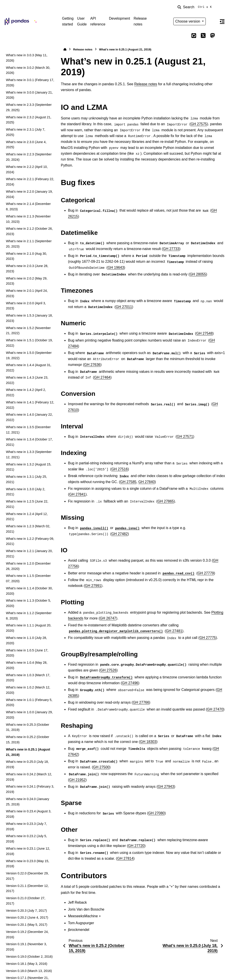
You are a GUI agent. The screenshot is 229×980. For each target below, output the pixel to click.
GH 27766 (141, 702)
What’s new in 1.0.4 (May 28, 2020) (27, 665)
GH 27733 (171, 249)
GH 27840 (147, 482)
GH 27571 (185, 437)
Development (119, 18)
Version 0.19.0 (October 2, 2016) (29, 957)
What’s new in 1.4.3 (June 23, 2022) (27, 380)
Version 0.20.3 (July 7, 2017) (26, 911)
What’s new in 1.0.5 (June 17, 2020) (27, 653)
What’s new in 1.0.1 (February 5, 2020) (29, 703)
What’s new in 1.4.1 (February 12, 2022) (30, 405)
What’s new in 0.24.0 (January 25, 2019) (27, 802)
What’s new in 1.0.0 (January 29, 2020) (29, 715)
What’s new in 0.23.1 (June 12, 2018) (28, 851)
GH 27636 (92, 365)
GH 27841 (77, 494)
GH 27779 (206, 573)
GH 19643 (116, 268)
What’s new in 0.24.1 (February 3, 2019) (30, 789)
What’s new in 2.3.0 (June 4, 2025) (26, 145)
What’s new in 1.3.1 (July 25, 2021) (26, 479)
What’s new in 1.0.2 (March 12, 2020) (28, 690)
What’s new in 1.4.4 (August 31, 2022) (29, 368)
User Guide (82, 21)
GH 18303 (148, 742)
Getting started (68, 21)
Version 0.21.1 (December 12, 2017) (27, 888)
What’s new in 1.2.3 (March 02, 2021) (28, 529)
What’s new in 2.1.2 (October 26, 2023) (29, 231)
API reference (98, 21)
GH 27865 (166, 501)
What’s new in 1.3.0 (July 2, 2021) (25, 492)
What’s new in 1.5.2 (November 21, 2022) (28, 331)
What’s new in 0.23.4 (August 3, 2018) (29, 814)
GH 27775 (208, 638)
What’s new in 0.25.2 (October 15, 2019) (27, 740)
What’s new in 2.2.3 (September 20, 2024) (29, 157)
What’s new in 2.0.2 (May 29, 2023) (27, 281)
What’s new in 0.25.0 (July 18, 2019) (27, 764)
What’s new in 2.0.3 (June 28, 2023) (27, 269)
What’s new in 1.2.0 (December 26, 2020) (28, 566)
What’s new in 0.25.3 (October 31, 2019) (27, 727)
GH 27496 (130, 683)
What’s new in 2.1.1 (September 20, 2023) (29, 244)
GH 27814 (125, 858)
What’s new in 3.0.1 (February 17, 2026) (30, 83)
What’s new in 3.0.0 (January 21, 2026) (29, 95)
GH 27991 (93, 586)
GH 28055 (198, 274)
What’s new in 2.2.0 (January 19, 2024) (29, 194)
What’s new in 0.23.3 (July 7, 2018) (26, 826)
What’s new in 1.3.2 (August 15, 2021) (29, 467)
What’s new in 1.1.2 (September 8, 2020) (29, 616)
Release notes (140, 21)
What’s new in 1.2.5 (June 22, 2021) (27, 504)
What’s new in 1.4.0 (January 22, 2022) (29, 417)
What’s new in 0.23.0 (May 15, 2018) (27, 864)
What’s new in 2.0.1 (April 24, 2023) (27, 293)
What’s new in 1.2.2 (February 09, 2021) (30, 541)
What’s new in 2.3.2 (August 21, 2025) (29, 120)
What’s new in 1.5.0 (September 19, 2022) (29, 355)
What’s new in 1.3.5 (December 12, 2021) (28, 430)
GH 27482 (120, 534)
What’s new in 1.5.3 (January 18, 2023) (29, 318)
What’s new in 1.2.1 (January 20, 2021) (29, 554)
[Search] (195, 7)
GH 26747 (108, 618)
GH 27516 (120, 469)
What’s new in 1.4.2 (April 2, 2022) (26, 392)
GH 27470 (215, 709)
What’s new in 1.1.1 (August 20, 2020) (29, 628)
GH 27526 (108, 670)
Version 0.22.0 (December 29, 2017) (27, 876)
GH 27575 (199, 124)
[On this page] (222, 21)
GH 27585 (128, 482)
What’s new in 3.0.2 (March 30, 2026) (28, 70)
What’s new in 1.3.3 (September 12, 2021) (29, 455)
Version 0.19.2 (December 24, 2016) (27, 934)
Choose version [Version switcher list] (188, 21)
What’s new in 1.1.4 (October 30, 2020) (29, 591)
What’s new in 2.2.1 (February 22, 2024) (30, 182)
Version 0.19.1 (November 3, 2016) (26, 947)
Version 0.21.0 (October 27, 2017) (25, 901)
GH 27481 (174, 631)
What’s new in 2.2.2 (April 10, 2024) (27, 169)
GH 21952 (77, 780)
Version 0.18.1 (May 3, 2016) (27, 964)
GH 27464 (102, 377)
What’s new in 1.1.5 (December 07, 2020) (28, 578)
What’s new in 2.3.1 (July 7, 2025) (25, 132)
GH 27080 (156, 813)
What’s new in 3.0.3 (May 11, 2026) (27, 58)
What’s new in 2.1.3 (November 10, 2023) (28, 219)
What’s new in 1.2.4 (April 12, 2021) (27, 517)
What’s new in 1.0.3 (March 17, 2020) (28, 678)
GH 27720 (136, 846)
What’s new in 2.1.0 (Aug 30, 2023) (26, 256)
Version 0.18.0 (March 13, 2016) (29, 971)
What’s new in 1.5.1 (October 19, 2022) (29, 343)
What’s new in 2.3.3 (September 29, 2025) (29, 107)
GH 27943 (166, 787)
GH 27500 (101, 767)
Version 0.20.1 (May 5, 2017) (27, 925)
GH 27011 (124, 307)
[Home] (65, 49)
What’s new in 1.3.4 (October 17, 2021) (29, 442)
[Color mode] (212, 21)
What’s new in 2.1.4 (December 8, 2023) (28, 206)
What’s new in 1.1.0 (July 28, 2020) (26, 640)
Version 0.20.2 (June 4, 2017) (27, 917)
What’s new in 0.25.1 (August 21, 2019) (28, 752)
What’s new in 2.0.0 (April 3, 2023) (26, 306)
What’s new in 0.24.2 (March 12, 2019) (29, 777)
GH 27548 (204, 333)
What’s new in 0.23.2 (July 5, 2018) (26, 839)
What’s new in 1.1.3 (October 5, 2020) (28, 603)
